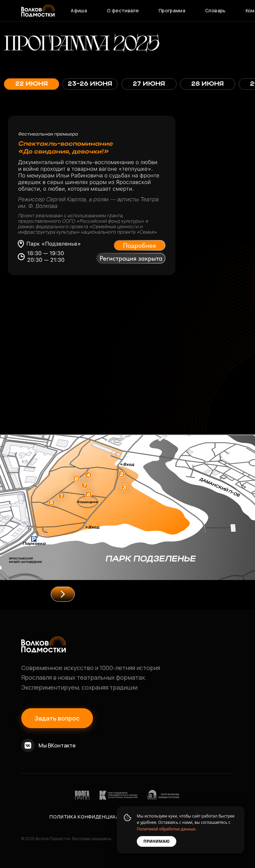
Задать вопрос (57, 718)
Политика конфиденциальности (95, 817)
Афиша (79, 10)
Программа (172, 10)
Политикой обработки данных (166, 829)
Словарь (215, 10)
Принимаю (157, 841)
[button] (142, 244)
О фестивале (123, 10)
